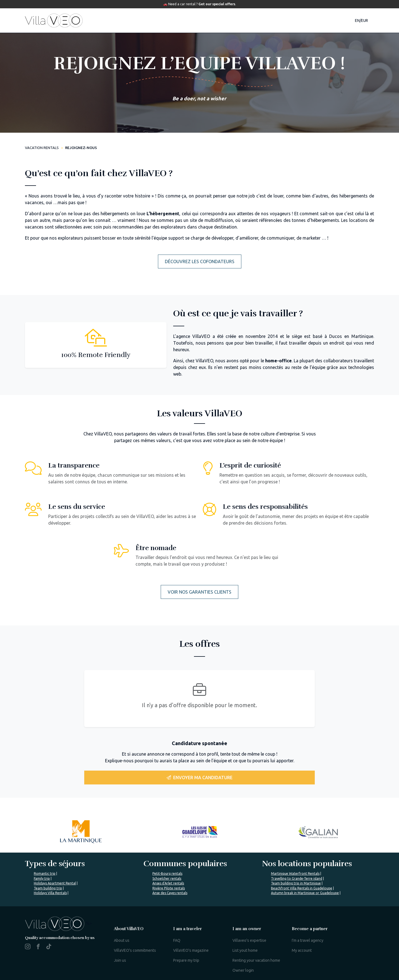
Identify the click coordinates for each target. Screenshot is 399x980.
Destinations (180, 20)
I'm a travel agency (308, 940)
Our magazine (271, 20)
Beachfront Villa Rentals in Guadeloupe (302, 888)
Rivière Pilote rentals (169, 888)
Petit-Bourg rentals (167, 873)
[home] (54, 20)
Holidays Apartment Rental (55, 883)
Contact (310, 20)
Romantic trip (45, 873)
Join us (120, 960)
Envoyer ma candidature (199, 778)
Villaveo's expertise (249, 940)
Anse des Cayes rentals (170, 893)
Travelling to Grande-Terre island (297, 878)
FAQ (177, 940)
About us (122, 940)
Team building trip (48, 888)
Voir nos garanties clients (199, 592)
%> (58, 923)
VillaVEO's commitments (135, 950)
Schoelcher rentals (167, 878)
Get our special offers (217, 4)
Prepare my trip (186, 960)
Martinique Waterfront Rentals (295, 873)
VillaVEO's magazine (191, 950)
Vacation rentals (42, 148)
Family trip (42, 878)
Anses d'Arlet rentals (168, 883)
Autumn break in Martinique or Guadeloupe (305, 893)
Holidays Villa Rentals (50, 893)
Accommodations (129, 20)
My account (302, 950)
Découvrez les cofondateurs (200, 261)
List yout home (245, 950)
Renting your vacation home (256, 960)
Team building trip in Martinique (296, 883)
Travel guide (225, 20)
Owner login (243, 970)
